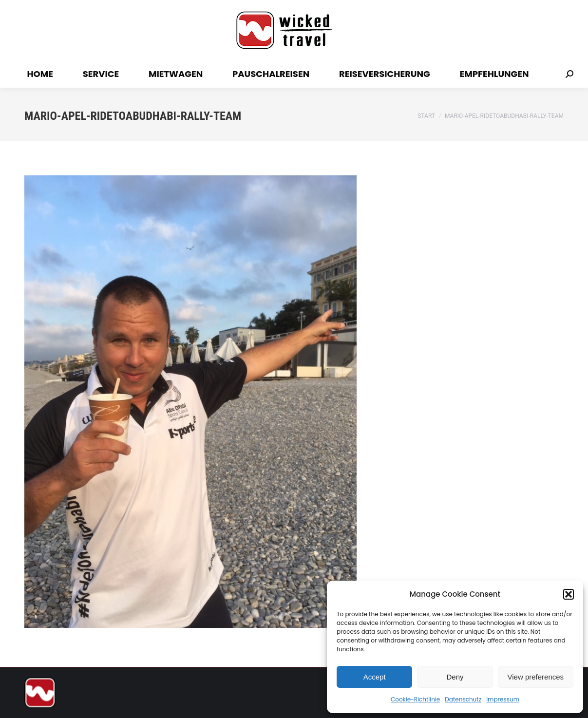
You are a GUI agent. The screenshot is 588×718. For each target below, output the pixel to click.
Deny (455, 677)
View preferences (536, 677)
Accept (375, 677)
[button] (569, 594)
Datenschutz (463, 699)
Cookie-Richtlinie (415, 699)
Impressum (503, 699)
